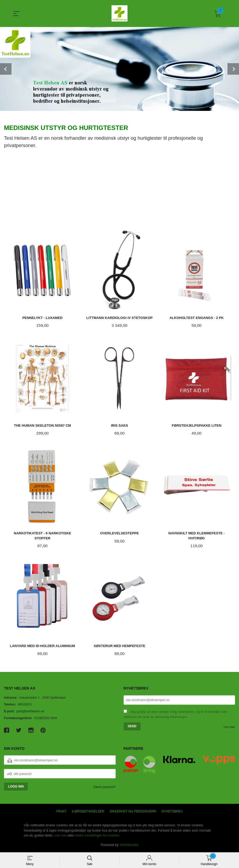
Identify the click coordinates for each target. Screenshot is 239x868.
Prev (6, 69)
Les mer (229, 728)
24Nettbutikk (129, 845)
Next (233, 69)
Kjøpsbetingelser (88, 812)
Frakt (61, 812)
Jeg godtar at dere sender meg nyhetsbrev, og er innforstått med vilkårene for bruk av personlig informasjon (176, 715)
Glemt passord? (105, 788)
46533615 (25, 705)
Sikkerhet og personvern (133, 812)
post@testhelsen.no (30, 712)
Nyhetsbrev (172, 812)
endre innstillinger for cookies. (98, 836)
